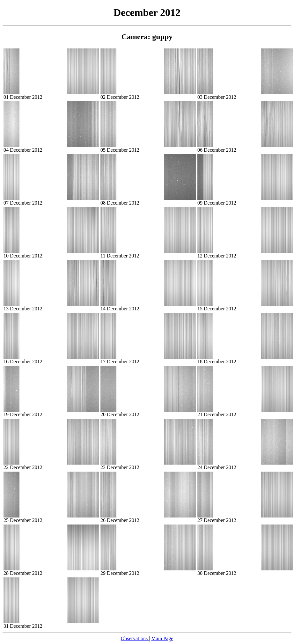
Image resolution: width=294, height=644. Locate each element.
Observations (135, 638)
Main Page (162, 638)
